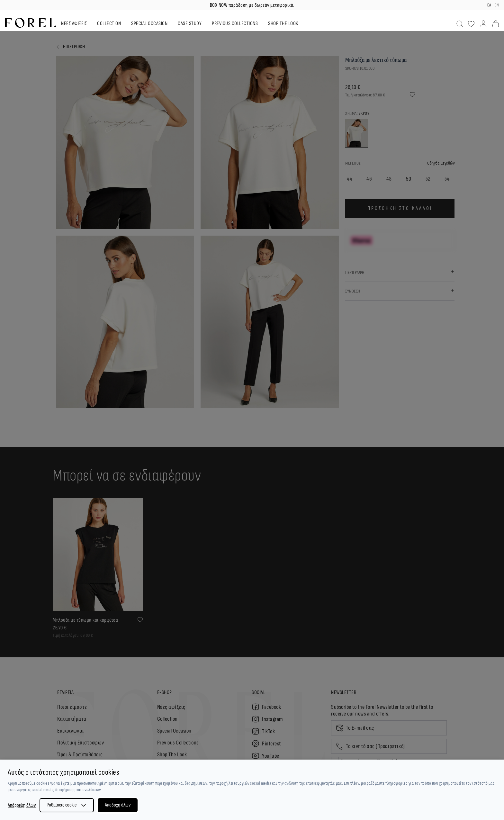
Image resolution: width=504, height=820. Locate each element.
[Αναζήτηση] (460, 24)
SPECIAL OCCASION (149, 24)
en (497, 5)
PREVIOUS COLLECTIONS (235, 24)
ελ (489, 5)
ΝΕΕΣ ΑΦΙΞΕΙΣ (74, 24)
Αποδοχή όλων (118, 805)
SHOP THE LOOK (283, 24)
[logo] (31, 23)
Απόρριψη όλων (22, 805)
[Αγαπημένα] (471, 24)
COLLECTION (109, 24)
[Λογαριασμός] (483, 24)
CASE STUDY (190, 24)
